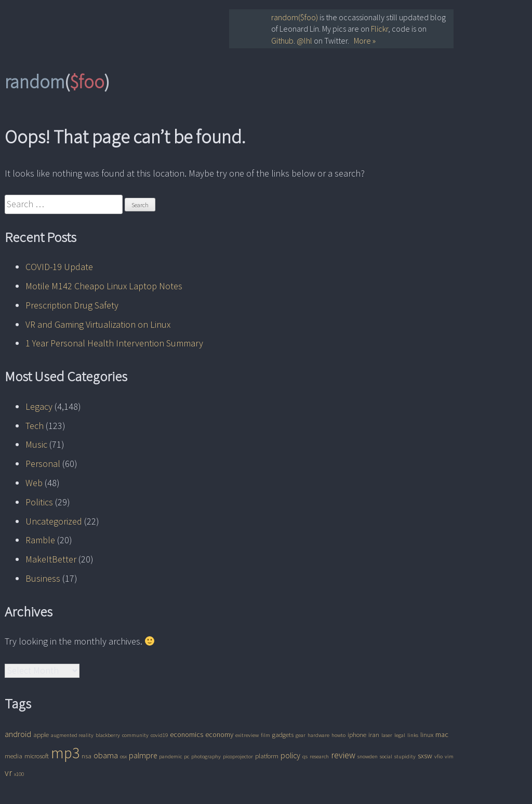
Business (43, 578)
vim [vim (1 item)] (449, 756)
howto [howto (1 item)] (338, 735)
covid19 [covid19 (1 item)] (159, 735)
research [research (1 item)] (319, 756)
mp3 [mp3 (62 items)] (65, 753)
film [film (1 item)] (265, 735)
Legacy (39, 406)
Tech (35, 426)
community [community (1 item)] (135, 735)
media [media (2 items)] (14, 756)
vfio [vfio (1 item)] (438, 756)
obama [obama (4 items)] (106, 755)
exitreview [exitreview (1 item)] (247, 735)
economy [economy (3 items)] (219, 734)
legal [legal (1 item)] (400, 735)
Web (34, 483)
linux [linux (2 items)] (427, 735)
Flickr (380, 29)
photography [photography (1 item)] (206, 756)
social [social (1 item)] (386, 756)
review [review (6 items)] (343, 755)
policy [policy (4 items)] (290, 755)
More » (365, 41)
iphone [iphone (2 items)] (357, 735)
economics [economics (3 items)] (187, 734)
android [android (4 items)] (18, 734)
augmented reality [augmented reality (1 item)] (72, 735)
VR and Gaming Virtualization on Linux (98, 324)
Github (282, 41)
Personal (43, 464)
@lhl (304, 41)
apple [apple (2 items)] (41, 735)
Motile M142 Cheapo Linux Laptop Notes (104, 286)
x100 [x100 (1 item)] (19, 774)
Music (36, 444)
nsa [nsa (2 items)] (87, 756)
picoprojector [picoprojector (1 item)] (238, 756)
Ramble (40, 540)
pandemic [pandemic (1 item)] (170, 756)
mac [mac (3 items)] (442, 734)
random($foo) (295, 17)
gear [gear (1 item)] (301, 735)
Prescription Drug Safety (72, 305)
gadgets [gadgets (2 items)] (283, 735)
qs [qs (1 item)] (305, 756)
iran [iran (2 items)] (374, 735)
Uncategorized (54, 521)
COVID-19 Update (59, 267)
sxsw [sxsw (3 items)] (425, 756)
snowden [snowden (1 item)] (368, 756)
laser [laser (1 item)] (387, 735)
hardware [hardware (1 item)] (318, 735)
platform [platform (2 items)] (267, 756)
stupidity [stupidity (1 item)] (405, 756)
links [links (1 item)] (413, 735)
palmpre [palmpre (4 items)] (143, 755)
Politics (39, 502)
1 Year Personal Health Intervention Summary (114, 343)
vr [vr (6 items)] (8, 773)
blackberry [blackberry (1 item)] (108, 735)
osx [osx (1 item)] (123, 756)
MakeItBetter (51, 559)
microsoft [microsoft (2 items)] (37, 756)
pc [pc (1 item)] (187, 756)
